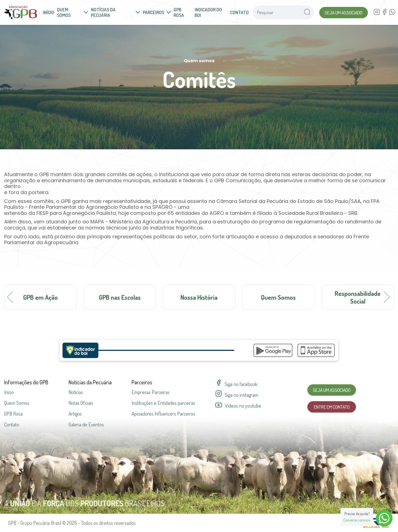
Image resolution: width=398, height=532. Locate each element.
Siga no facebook (236, 384)
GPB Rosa (179, 12)
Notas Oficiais (81, 403)
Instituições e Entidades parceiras (163, 403)
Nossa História (199, 297)
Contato (239, 12)
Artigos (75, 414)
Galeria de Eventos (86, 424)
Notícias (76, 392)
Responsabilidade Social (358, 297)
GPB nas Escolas (120, 297)
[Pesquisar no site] (277, 12)
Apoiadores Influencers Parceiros (163, 414)
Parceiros (157, 12)
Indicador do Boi (208, 12)
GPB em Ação (40, 297)
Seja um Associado (344, 13)
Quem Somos (278, 297)
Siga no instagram (237, 395)
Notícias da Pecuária (116, 12)
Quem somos (73, 12)
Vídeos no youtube (238, 406)
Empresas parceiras (150, 392)
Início (49, 12)
